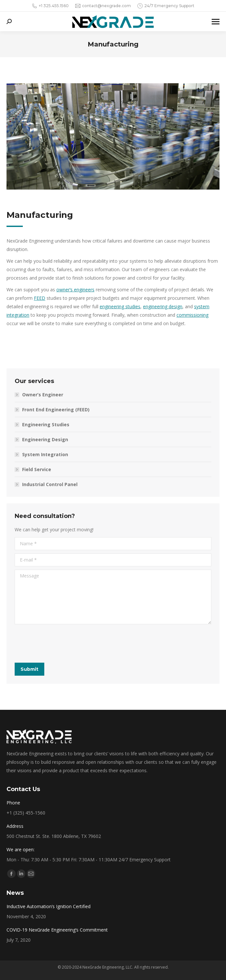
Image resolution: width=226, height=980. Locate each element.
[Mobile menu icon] (216, 22)
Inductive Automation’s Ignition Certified (49, 906)
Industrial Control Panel (50, 484)
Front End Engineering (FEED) (56, 410)
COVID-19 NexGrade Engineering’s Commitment (57, 930)
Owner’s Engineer (43, 395)
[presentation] (64, 643)
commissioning (192, 315)
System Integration (45, 454)
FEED (40, 298)
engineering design (163, 306)
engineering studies (120, 306)
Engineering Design (45, 439)
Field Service (37, 469)
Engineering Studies (46, 424)
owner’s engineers (75, 290)
